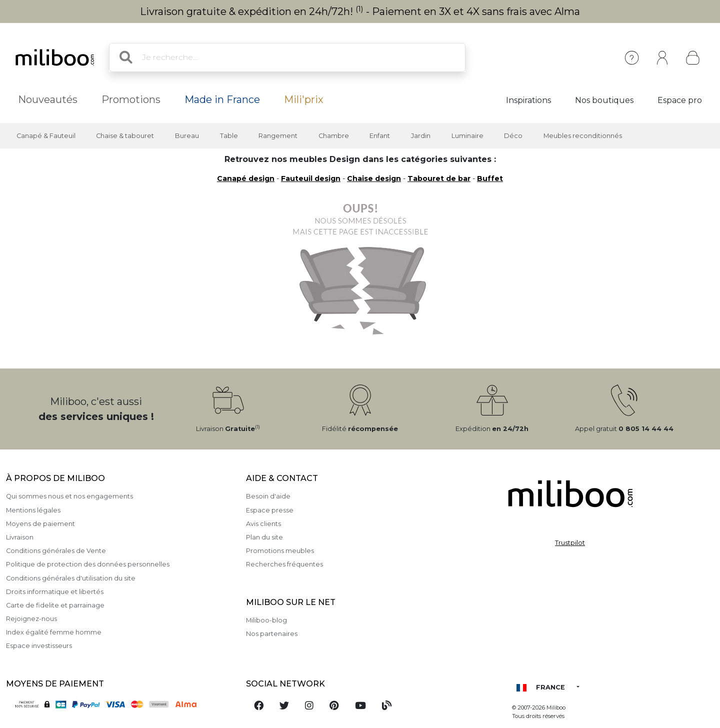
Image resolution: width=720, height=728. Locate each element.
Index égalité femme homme (54, 632)
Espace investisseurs (39, 646)
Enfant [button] (380, 136)
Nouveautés (48, 99)
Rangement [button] (278, 136)
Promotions (131, 99)
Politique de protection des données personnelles (88, 564)
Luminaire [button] (467, 136)
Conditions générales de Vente (56, 551)
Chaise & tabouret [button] (125, 136)
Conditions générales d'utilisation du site (71, 578)
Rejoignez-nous (31, 619)
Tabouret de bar (439, 178)
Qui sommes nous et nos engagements (69, 496)
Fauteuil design (311, 178)
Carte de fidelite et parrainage (55, 605)
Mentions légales (33, 510)
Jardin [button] (421, 136)
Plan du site (264, 537)
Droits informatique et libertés (55, 592)
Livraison (20, 537)
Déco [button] (513, 136)
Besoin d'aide (268, 496)
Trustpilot (570, 543)
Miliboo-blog (266, 620)
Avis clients (263, 524)
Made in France (222, 99)
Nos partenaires (272, 634)
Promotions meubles (280, 551)
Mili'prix (304, 99)
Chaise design (374, 178)
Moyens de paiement (40, 524)
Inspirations (528, 100)
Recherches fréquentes (284, 564)
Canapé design (246, 178)
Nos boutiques (604, 100)
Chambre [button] (334, 136)
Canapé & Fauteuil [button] (46, 136)
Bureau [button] (187, 136)
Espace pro (680, 100)
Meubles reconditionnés (583, 136)
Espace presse (270, 510)
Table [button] (229, 136)
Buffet (490, 178)
